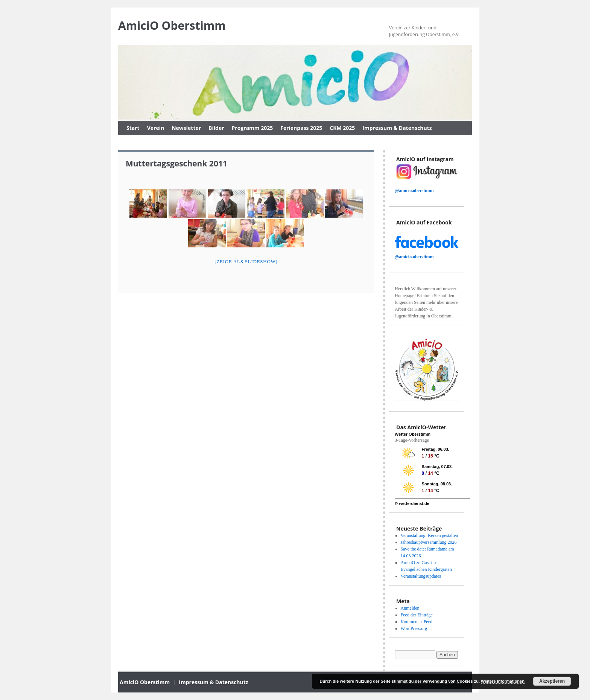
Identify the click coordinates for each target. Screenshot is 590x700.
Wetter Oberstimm (413, 434)
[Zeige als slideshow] (246, 262)
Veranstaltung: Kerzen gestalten (430, 535)
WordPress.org (414, 628)
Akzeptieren (552, 681)
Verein (156, 128)
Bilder (216, 128)
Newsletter (186, 128)
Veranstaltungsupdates (421, 576)
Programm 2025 (252, 128)
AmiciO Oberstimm (172, 25)
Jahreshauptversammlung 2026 (429, 542)
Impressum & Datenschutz (397, 128)
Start (133, 128)
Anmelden (410, 608)
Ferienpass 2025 (301, 128)
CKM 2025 (342, 128)
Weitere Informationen (503, 681)
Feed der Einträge (417, 615)
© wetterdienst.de (412, 503)
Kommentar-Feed (417, 622)
